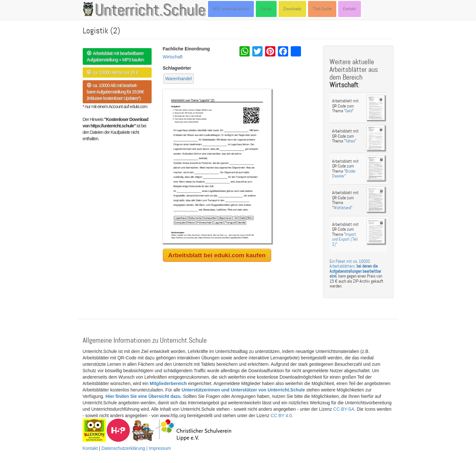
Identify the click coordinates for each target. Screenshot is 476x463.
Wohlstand (342, 208)
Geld (349, 111)
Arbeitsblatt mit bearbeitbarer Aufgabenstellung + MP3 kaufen (116, 56)
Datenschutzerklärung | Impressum (136, 448)
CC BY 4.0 (281, 416)
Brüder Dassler (344, 174)
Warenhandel (179, 79)
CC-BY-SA (344, 409)
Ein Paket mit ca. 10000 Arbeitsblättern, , (355, 269)
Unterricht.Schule (150, 11)
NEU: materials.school (231, 9)
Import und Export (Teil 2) (345, 239)
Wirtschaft (173, 57)
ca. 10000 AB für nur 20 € (113, 73)
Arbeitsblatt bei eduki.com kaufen (217, 255)
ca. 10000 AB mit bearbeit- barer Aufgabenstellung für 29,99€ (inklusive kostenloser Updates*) (115, 92)
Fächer (266, 9)
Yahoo (350, 141)
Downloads (292, 9)
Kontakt (350, 9)
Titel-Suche (322, 9)
